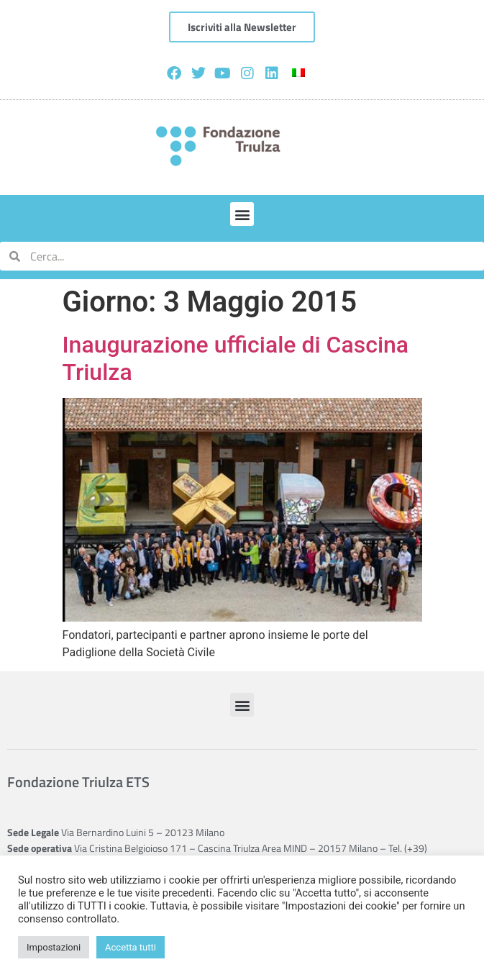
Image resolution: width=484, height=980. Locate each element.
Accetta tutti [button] (131, 947)
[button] (242, 214)
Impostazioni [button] (54, 947)
